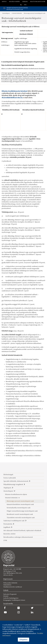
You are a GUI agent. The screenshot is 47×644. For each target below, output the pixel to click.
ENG (25, 5)
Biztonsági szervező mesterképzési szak (35, 13)
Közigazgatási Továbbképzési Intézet (14, 600)
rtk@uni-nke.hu (8, 575)
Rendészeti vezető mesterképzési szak (20, 514)
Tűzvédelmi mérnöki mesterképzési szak (21, 518)
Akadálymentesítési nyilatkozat (13, 587)
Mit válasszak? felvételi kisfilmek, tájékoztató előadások (22, 531)
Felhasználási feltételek (10, 583)
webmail (25, 2)
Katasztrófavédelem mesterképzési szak (20, 505)
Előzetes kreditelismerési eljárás (16, 495)
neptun (4, 2)
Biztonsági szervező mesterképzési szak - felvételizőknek (21, 20)
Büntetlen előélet (9, 534)
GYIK (5, 541)
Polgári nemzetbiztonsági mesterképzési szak (22, 511)
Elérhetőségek (8, 475)
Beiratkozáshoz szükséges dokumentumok (18, 537)
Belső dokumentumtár (38, 2)
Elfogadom (24, 640)
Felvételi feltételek (17, 13)
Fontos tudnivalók (10, 478)
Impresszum (8, 579)
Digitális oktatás (14, 2)
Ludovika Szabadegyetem (11, 598)
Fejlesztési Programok (10, 594)
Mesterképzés (6, 13)
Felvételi (6, 596)
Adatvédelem (7, 585)
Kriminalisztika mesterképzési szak (19, 508)
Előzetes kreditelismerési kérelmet (14, 91)
